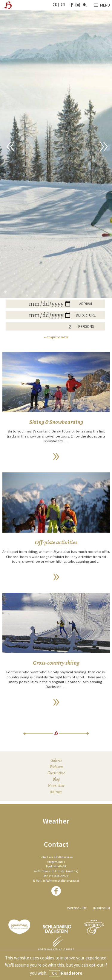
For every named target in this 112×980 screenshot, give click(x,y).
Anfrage (56, 792)
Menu (102, 5)
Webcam (56, 767)
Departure (86, 315)
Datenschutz (77, 908)
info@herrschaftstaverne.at (61, 881)
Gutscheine (56, 773)
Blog (56, 779)
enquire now (57, 337)
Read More (72, 973)
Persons (86, 327)
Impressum (102, 908)
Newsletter (56, 786)
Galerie (56, 760)
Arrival (86, 304)
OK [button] (54, 973)
